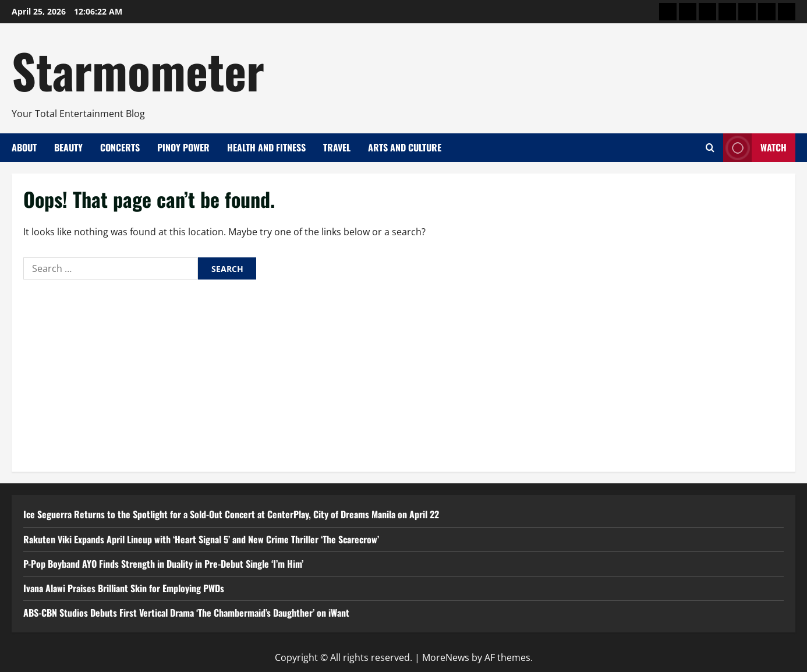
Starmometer (138, 70)
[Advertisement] (403, 373)
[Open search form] (710, 148)
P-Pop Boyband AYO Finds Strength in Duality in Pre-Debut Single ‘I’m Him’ (163, 564)
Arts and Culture (405, 147)
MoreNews (446, 657)
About (24, 147)
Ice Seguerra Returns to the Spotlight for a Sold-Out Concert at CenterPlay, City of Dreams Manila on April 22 (231, 514)
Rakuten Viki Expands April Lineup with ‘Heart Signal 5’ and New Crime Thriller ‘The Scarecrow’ (201, 539)
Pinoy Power (183, 147)
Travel (337, 147)
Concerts (120, 147)
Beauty (68, 147)
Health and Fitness (266, 147)
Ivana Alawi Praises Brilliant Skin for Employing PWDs (125, 588)
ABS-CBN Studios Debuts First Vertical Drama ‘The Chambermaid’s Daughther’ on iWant (186, 613)
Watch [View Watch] (755, 148)
